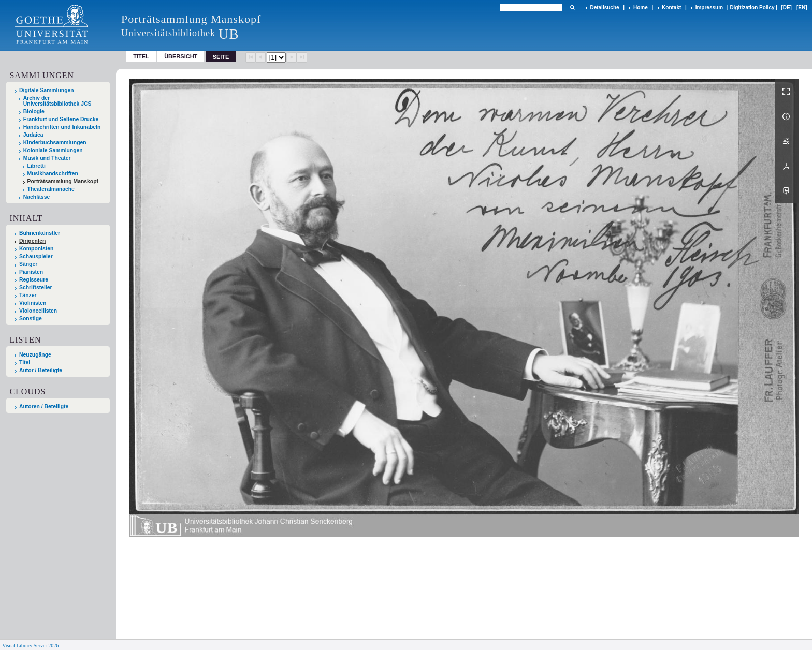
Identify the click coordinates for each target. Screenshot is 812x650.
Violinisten (33, 303)
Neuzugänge (35, 355)
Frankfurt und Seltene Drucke (61, 119)
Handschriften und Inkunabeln (62, 127)
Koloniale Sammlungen (53, 150)
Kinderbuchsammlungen (55, 143)
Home (641, 8)
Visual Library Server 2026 (30, 646)
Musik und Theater (47, 158)
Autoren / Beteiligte (44, 407)
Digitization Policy (752, 8)
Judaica (33, 135)
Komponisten (36, 249)
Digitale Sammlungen (47, 90)
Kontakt (671, 8)
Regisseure (34, 280)
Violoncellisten (38, 311)
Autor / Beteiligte (41, 370)
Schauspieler (36, 256)
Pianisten (31, 272)
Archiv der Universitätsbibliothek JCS (57, 101)
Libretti (37, 166)
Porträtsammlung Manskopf (63, 181)
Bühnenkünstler (40, 233)
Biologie (34, 112)
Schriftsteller (36, 287)
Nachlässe (37, 197)
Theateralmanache (51, 189)
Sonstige (31, 319)
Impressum (709, 8)
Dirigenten (32, 241)
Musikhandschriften (53, 174)
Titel (141, 56)
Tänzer (28, 295)
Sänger (28, 264)
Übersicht (181, 56)
